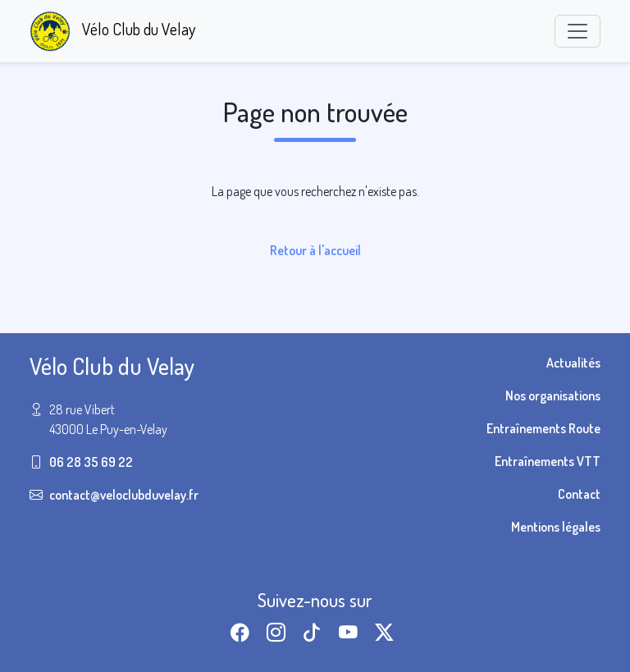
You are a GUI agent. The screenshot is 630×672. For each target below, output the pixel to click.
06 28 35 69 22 (91, 462)
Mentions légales (556, 527)
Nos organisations (553, 395)
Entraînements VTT (548, 461)
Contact (579, 494)
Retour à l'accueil (315, 250)
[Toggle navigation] (577, 31)
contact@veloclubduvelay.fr (124, 495)
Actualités (573, 363)
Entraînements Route (543, 428)
